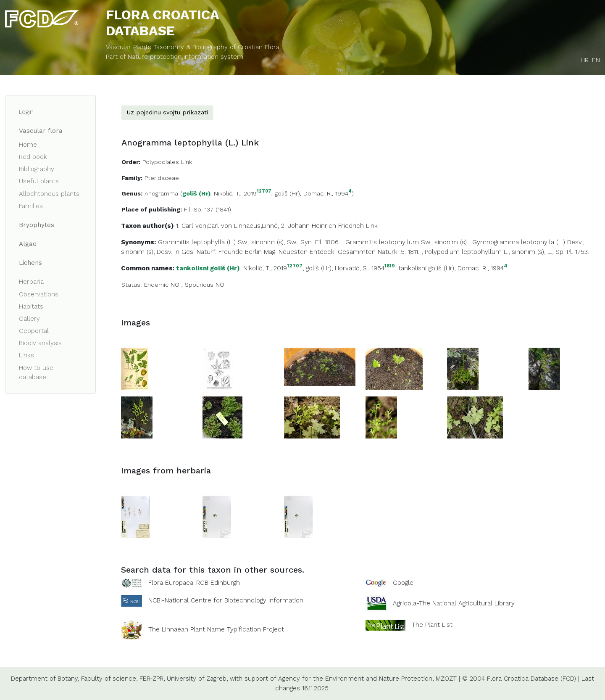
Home (28, 145)
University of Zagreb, (197, 679)
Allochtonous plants (49, 194)
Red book (33, 157)
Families (31, 206)
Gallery (29, 319)
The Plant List (432, 625)
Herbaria (31, 282)
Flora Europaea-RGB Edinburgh (194, 583)
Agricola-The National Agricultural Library (454, 603)
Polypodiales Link (167, 162)
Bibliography (37, 169)
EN (596, 60)
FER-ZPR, (152, 679)
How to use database (36, 373)
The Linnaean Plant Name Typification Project (216, 629)
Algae (28, 244)
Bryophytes (37, 225)
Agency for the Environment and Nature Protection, (356, 679)
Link (372, 226)
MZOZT (446, 679)
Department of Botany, (45, 679)
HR (585, 60)
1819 (390, 266)
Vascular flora (41, 131)
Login (26, 112)
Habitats (31, 306)
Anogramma (161, 193)
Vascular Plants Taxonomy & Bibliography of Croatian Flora (193, 47)
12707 (264, 192)
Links (26, 355)
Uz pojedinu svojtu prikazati (167, 112)
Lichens (30, 263)
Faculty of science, (109, 679)
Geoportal (34, 331)
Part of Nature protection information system (175, 57)
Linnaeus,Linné (256, 226)
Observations (39, 294)
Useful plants (39, 181)
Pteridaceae (162, 178)
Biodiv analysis (40, 343)
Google (403, 583)
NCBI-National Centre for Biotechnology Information (226, 600)
